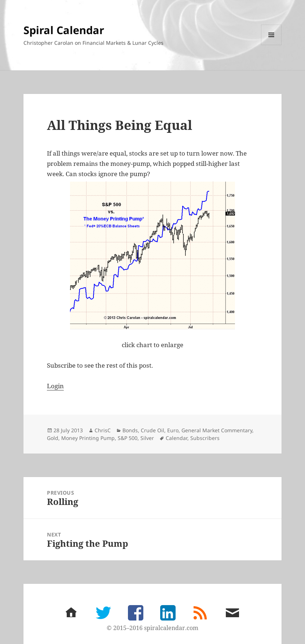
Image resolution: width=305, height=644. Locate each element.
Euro (173, 430)
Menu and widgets (271, 45)
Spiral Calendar (64, 30)
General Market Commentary (217, 430)
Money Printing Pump (88, 438)
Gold (53, 438)
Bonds (130, 430)
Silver (147, 438)
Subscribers (205, 438)
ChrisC (103, 430)
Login (55, 386)
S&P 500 (128, 438)
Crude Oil (152, 430)
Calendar (177, 438)
